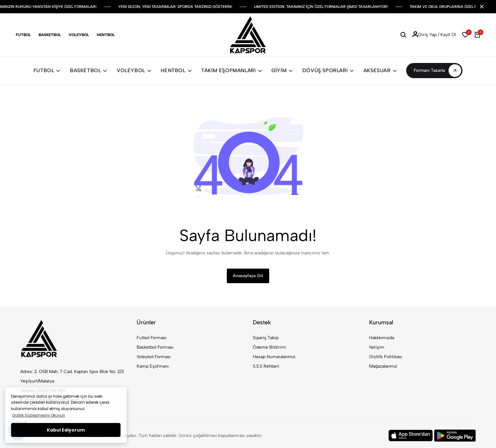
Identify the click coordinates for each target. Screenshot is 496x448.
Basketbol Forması (155, 347)
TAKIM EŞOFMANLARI (232, 70)
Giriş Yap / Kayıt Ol (434, 35)
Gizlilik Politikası (386, 357)
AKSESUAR (380, 70)
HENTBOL (176, 70)
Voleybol (79, 35)
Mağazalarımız (383, 366)
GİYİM (282, 70)
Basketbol (50, 35)
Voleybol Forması (154, 357)
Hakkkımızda (382, 338)
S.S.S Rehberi (266, 366)
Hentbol (106, 35)
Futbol (23, 35)
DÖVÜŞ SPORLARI (328, 70)
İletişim (377, 347)
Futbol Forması (152, 338)
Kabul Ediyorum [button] (66, 430)
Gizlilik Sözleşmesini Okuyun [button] (39, 415)
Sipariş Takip (266, 338)
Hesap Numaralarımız (274, 357)
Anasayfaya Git (248, 276)
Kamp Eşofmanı (153, 366)
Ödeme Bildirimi (270, 347)
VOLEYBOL (134, 70)
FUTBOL (47, 70)
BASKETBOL (89, 70)
